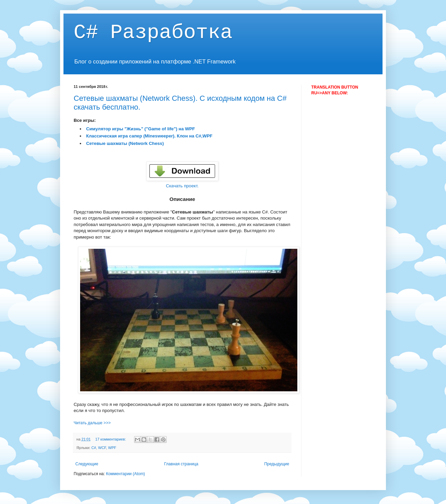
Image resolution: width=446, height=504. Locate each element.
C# (94, 448)
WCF (102, 448)
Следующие (87, 464)
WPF (112, 448)
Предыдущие (277, 464)
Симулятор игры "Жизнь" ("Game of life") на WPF (141, 129)
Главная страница (181, 464)
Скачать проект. (182, 186)
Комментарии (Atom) (125, 474)
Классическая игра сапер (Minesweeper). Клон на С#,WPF (149, 136)
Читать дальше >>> (92, 423)
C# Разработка (153, 33)
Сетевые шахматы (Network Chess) (125, 143)
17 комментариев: (111, 439)
